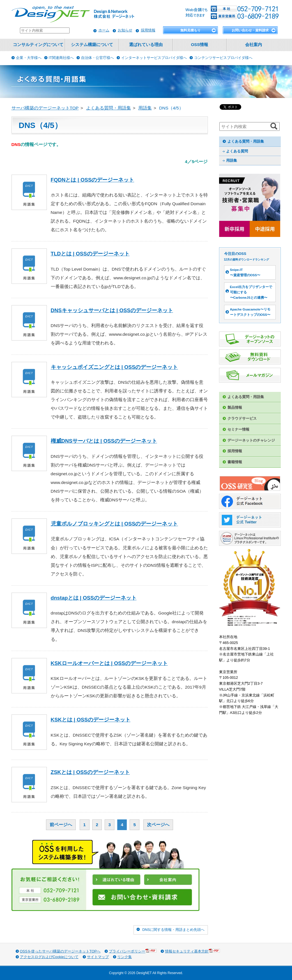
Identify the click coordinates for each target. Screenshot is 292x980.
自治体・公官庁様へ (97, 58)
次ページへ (158, 825)
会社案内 (254, 45)
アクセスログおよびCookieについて (49, 957)
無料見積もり (190, 30)
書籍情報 (235, 462)
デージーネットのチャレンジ (251, 440)
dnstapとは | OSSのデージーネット (94, 598)
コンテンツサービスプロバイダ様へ (223, 58)
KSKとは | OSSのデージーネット (91, 720)
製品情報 (235, 407)
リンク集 (125, 957)
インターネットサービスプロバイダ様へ (154, 58)
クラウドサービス (242, 418)
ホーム (104, 30)
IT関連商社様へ (61, 58)
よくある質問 (237, 151)
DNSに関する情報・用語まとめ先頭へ (173, 930)
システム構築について (92, 45)
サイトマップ (98, 957)
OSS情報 (200, 45)
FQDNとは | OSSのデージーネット (93, 180)
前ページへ (61, 825)
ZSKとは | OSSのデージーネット (90, 772)
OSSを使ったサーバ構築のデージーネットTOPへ (60, 951)
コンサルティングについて (38, 45)
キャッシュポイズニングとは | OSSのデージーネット (114, 367)
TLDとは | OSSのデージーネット (90, 254)
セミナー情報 (238, 429)
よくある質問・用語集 (246, 141)
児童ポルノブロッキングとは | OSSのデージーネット (114, 524)
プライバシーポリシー (133, 951)
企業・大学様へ (29, 58)
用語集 (232, 160)
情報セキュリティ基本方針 (192, 951)
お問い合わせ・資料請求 (250, 30)
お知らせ (125, 30)
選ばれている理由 (146, 45)
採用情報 (148, 30)
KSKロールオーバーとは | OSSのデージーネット (109, 663)
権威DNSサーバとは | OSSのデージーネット (104, 441)
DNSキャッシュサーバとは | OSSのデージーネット (112, 310)
